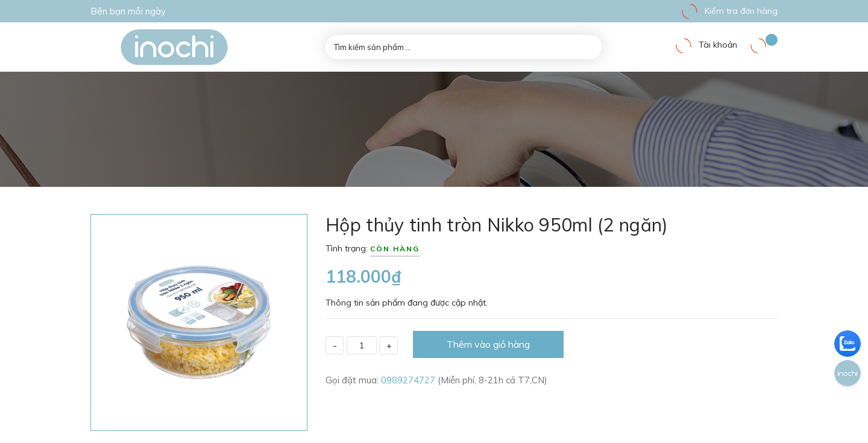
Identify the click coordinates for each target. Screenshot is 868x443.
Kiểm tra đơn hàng (729, 11)
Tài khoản (706, 45)
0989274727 (409, 380)
